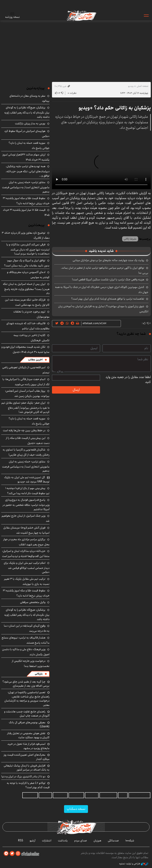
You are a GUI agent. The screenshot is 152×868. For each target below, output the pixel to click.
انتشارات (47, 841)
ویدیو (131, 86)
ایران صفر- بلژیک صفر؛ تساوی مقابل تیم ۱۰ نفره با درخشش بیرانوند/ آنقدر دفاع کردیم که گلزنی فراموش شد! (25, 407)
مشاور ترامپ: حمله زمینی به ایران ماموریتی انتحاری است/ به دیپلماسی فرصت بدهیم (26, 187)
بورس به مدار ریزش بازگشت (30, 123)
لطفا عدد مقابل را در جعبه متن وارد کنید (128, 380)
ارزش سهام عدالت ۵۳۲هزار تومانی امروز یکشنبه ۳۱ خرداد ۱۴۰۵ (26, 157)
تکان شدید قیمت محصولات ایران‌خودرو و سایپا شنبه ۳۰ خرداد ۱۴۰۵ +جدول (25, 349)
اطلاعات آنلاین (81, 15)
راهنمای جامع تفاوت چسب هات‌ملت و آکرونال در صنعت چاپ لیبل (27, 714)
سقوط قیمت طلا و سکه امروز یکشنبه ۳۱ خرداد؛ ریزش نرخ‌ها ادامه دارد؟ (26, 201)
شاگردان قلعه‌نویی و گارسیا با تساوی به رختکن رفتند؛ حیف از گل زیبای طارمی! (26, 452)
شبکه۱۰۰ (130, 841)
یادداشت (63, 841)
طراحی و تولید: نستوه (134, 864)
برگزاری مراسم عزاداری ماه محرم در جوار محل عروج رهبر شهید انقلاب (26, 542)
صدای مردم (81, 841)
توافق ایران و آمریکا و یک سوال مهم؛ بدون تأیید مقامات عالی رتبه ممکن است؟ (27, 263)
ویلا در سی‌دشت (108, 795)
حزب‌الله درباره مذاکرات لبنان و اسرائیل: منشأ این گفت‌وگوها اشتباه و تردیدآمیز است (26, 554)
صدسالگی (113, 841)
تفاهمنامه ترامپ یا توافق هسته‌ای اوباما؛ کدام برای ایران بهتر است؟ (108, 299)
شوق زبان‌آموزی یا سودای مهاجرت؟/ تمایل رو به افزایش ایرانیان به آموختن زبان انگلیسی (103, 309)
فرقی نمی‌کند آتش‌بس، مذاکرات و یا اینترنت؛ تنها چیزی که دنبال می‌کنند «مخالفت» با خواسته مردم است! (28, 249)
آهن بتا (123, 795)
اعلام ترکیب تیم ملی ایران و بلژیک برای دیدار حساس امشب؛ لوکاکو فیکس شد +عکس (27, 568)
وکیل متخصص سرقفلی (33, 602)
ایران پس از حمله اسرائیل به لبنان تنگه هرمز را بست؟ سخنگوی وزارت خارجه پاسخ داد (26, 289)
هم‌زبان (97, 841)
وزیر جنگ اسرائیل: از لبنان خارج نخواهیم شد (26, 518)
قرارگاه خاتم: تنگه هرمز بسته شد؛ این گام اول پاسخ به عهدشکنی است (27, 302)
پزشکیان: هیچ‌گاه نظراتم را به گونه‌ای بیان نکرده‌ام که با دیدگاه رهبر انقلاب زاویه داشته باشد (27, 112)
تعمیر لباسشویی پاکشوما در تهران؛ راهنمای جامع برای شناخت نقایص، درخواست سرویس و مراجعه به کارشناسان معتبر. (27, 699)
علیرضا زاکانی (130, 239)
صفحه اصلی (142, 86)
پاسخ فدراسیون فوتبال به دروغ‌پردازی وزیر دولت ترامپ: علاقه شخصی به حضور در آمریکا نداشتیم (26, 504)
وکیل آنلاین (92, 795)
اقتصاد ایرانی (76, 795)
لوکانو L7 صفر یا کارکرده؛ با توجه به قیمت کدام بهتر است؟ (28, 785)
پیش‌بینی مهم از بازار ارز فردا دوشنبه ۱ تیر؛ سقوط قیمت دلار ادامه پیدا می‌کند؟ (27, 491)
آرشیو (33, 841)
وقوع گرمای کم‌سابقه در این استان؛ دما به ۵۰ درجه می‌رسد (27, 628)
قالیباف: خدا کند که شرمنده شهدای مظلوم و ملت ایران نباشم (28, 326)
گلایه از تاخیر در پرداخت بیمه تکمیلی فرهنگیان (32, 338)
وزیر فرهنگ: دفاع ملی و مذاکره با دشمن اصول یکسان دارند (26, 652)
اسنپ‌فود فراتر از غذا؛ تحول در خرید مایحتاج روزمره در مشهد (28, 746)
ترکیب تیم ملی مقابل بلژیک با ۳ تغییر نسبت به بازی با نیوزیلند (27, 581)
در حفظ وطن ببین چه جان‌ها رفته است (24, 430)
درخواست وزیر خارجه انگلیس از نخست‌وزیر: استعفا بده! (31, 664)
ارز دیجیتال (45, 795)
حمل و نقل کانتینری (139, 795)
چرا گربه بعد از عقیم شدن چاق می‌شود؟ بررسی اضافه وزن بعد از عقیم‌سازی (26, 684)
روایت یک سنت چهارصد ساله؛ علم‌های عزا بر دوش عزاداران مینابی (108, 260)
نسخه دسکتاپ (76, 809)
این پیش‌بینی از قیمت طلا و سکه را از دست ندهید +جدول (28, 441)
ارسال (76, 390)
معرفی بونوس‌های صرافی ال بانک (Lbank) (29, 724)
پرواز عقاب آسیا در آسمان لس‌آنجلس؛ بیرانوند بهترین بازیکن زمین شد (27, 393)
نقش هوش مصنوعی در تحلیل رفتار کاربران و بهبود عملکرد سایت (28, 735)
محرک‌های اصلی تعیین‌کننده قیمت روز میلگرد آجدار (27, 757)
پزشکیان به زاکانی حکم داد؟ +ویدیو (115, 108)
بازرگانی (39, 674)
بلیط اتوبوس (30, 795)
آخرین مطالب (35, 360)
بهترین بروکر (60, 795)
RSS (21, 841)
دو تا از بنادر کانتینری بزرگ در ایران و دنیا (23, 776)
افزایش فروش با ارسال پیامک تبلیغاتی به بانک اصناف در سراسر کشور (27, 768)
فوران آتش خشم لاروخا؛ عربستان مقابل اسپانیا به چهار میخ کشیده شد (26, 530)
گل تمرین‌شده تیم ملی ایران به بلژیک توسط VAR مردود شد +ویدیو (27, 479)
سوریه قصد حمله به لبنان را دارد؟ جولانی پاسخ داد (29, 145)
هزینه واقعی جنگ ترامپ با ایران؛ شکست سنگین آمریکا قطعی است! (108, 280)
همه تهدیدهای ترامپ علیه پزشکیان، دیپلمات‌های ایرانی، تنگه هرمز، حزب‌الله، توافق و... (28, 171)
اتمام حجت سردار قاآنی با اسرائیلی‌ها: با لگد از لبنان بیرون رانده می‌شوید (26, 382)
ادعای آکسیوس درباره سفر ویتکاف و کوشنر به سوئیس (28, 275)
